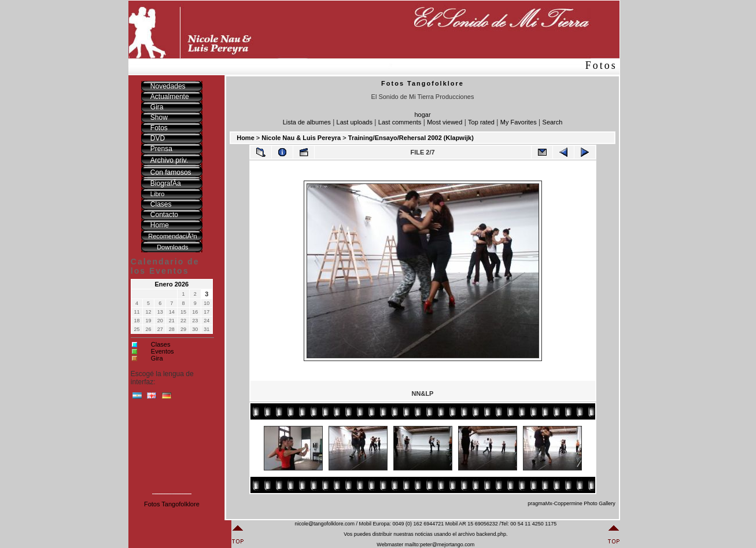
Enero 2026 (172, 284)
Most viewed (445, 122)
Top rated (481, 122)
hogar (422, 115)
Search (553, 122)
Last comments (400, 122)
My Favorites (519, 122)
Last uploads (355, 122)
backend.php (491, 534)
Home (246, 138)
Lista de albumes (307, 122)
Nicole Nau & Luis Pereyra (301, 138)
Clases (161, 344)
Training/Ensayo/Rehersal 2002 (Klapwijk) (411, 138)
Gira (157, 358)
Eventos (163, 351)
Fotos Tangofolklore (172, 504)
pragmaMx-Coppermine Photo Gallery (571, 503)
